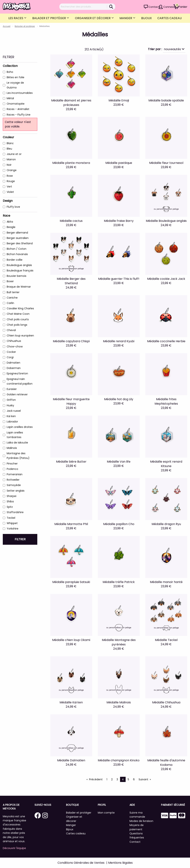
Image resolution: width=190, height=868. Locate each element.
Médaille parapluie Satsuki (71, 582)
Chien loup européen (20, 336)
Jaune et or (14, 154)
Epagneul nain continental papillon (20, 381)
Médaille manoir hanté (166, 582)
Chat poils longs (17, 325)
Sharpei (12, 496)
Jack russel (14, 411)
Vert (9, 187)
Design (8, 201)
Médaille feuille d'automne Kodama (166, 763)
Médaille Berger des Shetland (71, 281)
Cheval (11, 330)
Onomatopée (16, 104)
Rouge (11, 181)
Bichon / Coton (17, 249)
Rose (10, 176)
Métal (10, 98)
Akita (10, 222)
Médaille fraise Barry (119, 221)
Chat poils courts (18, 319)
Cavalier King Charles (20, 308)
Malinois (12, 448)
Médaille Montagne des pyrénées (119, 642)
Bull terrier (13, 292)
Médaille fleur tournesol (166, 163)
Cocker (11, 352)
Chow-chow (15, 346)
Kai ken (11, 416)
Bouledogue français (20, 271)
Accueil (7, 26)
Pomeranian (15, 474)
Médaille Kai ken (71, 702)
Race (6, 216)
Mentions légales (120, 863)
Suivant (143, 779)
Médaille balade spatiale (166, 100)
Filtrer (20, 539)
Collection (10, 66)
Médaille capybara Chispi (71, 341)
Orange (12, 170)
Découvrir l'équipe (14, 848)
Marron (11, 159)
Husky (10, 405)
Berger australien (18, 238)
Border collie (15, 260)
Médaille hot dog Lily (119, 399)
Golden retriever (17, 394)
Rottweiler (13, 480)
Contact (154, 7)
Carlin (10, 303)
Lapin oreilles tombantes (15, 435)
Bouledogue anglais (19, 265)
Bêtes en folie (15, 77)
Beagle (11, 227)
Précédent (96, 779)
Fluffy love (13, 207)
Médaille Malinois (119, 702)
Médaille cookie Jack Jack (166, 279)
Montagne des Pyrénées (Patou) (18, 456)
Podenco (12, 469)
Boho (10, 72)
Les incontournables (20, 93)
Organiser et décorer (93, 18)
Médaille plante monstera (71, 163)
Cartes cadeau (169, 18)
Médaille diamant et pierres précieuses (71, 103)
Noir (9, 165)
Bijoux (146, 18)
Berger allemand (17, 233)
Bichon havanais (17, 254)
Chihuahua (14, 341)
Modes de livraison (141, 821)
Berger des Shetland (20, 243)
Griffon (11, 400)
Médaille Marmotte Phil (71, 524)
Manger (126, 18)
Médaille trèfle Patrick (119, 582)
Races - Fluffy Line (19, 115)
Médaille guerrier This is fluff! (119, 279)
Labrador (12, 422)
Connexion (170, 7)
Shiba (10, 501)
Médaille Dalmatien (71, 760)
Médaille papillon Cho (119, 524)
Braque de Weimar (19, 287)
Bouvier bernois (17, 276)
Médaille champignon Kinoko (119, 760)
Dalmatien (13, 363)
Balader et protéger (49, 18)
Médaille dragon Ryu (166, 524)
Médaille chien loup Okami (71, 640)
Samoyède (14, 485)
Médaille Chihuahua (166, 702)
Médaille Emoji (119, 100)
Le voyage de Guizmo (15, 85)
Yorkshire (13, 529)
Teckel (11, 518)
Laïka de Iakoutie (17, 443)
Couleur (8, 137)
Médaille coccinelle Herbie (166, 341)
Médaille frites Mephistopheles (166, 401)
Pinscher (12, 464)
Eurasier (12, 389)
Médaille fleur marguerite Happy (71, 401)
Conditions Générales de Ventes (81, 863)
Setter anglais (16, 491)
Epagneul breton (17, 373)
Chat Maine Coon (18, 314)
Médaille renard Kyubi (119, 341)
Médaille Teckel (166, 640)
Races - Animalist (18, 109)
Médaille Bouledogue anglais (166, 221)
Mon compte (106, 813)
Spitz (10, 507)
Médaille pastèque (119, 163)
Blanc (10, 143)
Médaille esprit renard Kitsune (166, 464)
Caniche (12, 298)
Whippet (12, 523)
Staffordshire (15, 512)
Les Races (16, 18)
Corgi (10, 357)
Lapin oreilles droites (20, 427)
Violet (10, 192)
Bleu (9, 149)
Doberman (14, 368)
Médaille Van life (119, 462)
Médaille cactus (71, 221)
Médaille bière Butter (71, 462)
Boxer (10, 281)
